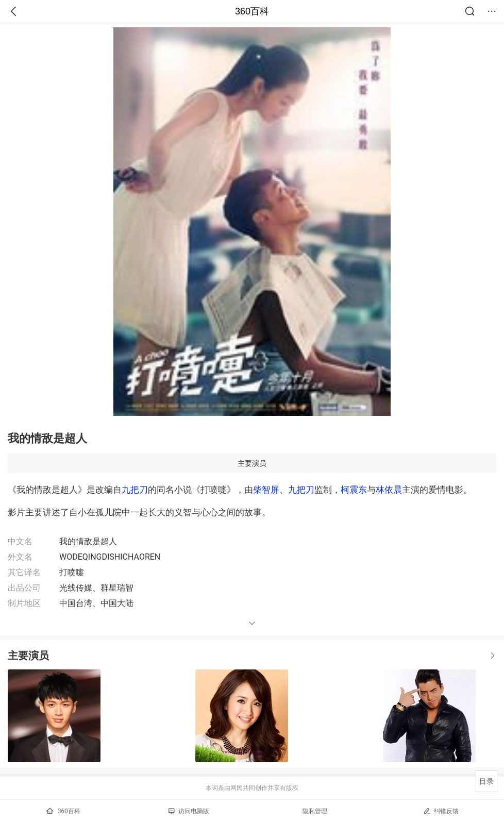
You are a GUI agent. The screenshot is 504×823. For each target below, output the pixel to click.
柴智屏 (266, 490)
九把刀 (135, 490)
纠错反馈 (441, 811)
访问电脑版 (189, 811)
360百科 (252, 11)
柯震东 (354, 490)
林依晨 (389, 490)
